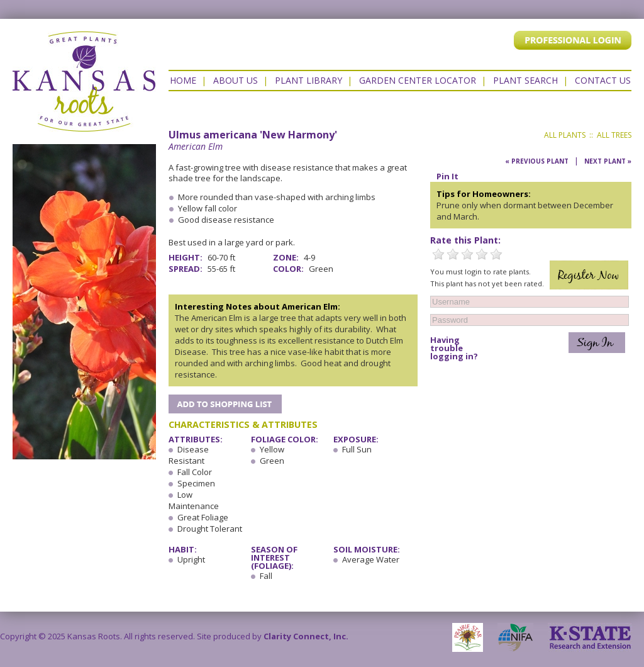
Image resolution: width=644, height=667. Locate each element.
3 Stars (467, 254)
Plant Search (525, 80)
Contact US (603, 80)
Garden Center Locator (418, 80)
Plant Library (308, 80)
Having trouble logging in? (454, 348)
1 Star (438, 254)
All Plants (565, 135)
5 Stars (496, 254)
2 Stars (453, 254)
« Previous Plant (537, 161)
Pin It (447, 176)
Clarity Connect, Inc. (306, 636)
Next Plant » (608, 161)
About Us (236, 80)
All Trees (614, 135)
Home (183, 80)
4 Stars (482, 254)
